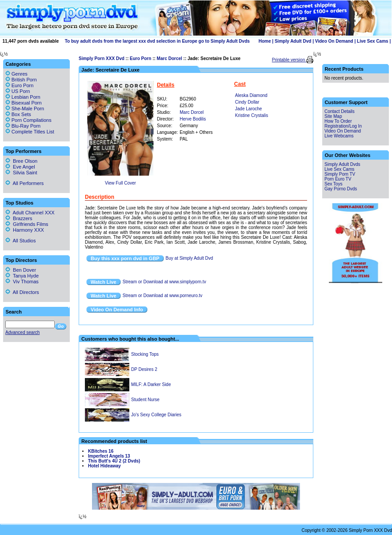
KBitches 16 (101, 451)
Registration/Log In (343, 126)
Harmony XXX (25, 230)
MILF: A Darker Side (151, 384)
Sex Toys (333, 184)
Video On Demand (334, 41)
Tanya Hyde (22, 276)
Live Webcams (339, 136)
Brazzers (19, 218)
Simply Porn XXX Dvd (102, 58)
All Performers (24, 183)
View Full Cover (120, 183)
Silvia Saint (21, 173)
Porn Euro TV (338, 179)
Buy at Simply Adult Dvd (190, 258)
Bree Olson (21, 161)
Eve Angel (20, 167)
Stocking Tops (145, 354)
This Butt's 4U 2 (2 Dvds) (114, 461)
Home (265, 41)
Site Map (333, 116)
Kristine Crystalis (252, 115)
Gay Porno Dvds (341, 189)
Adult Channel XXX (30, 213)
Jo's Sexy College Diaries (156, 415)
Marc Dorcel (170, 58)
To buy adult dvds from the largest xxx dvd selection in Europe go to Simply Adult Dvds (157, 41)
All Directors (22, 292)
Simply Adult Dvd (293, 41)
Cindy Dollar (247, 102)
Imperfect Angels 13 (109, 456)
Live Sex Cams (373, 41)
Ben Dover (21, 270)
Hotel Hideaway (104, 466)
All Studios (20, 241)
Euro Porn (140, 58)
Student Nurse (145, 400)
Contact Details (340, 111)
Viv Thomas (22, 282)
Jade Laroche (249, 109)
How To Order (338, 121)
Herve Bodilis (193, 119)
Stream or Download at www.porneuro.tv (163, 296)
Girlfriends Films (27, 224)
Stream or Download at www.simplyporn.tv (164, 282)
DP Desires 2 (144, 369)
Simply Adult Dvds (342, 164)
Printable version (289, 60)
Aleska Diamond (251, 95)
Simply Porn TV (340, 174)
